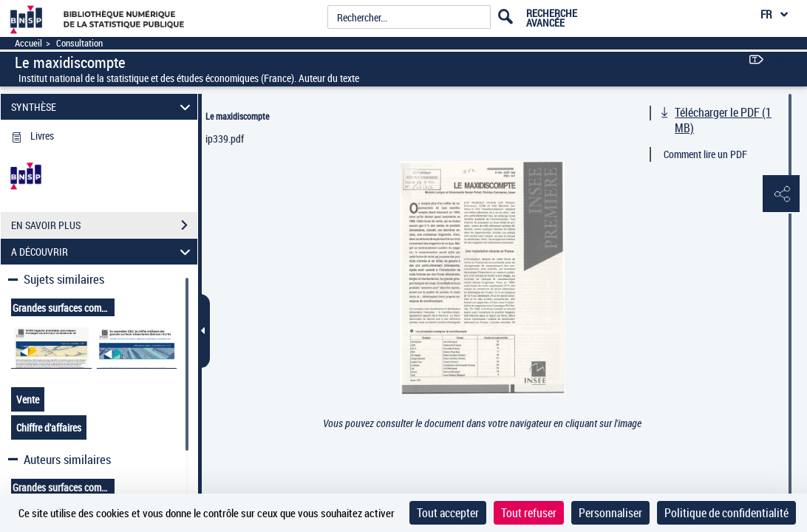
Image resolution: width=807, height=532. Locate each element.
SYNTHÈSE (103, 107)
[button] (781, 194)
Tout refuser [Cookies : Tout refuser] (529, 513)
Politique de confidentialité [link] (726, 513)
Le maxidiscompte (237, 116)
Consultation (79, 43)
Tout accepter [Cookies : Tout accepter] (448, 513)
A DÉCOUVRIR (103, 252)
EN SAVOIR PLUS (104, 225)
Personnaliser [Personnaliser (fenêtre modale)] (610, 513)
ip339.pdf (225, 139)
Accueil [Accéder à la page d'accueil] (28, 43)
